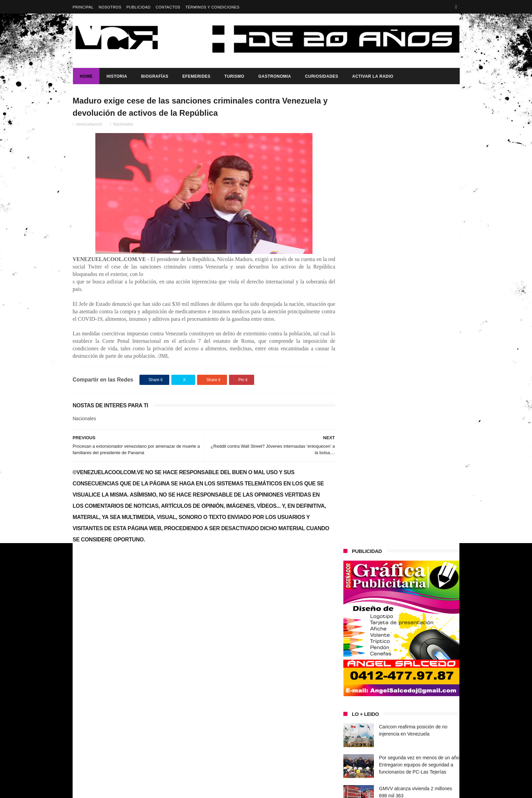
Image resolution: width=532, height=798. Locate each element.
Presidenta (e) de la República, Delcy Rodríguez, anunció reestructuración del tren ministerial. (418, 522)
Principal (83, 7)
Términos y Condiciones (212, 7)
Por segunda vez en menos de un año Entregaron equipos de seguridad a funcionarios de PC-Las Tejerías (419, 314)
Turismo (234, 76)
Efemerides (196, 76)
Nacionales (123, 125)
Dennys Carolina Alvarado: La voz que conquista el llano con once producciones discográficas (415, 424)
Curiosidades (321, 76)
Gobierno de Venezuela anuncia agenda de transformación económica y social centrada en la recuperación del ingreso (131, 677)
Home (86, 76)
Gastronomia (274, 76)
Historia (117, 76)
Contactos (168, 7)
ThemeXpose (193, 790)
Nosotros (110, 7)
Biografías (154, 76)
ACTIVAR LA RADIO (372, 76)
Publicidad (139, 7)
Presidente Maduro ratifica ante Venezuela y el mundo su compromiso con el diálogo (419, 375)
